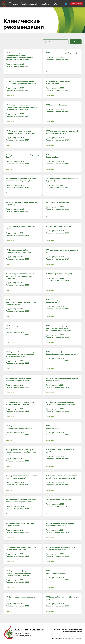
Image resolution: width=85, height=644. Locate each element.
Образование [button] (48, 3)
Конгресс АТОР (45, 5)
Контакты (55, 5)
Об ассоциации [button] (14, 3)
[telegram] (66, 4)
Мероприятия (25, 3)
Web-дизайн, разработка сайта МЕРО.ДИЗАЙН (67, 638)
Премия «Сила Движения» (29, 5)
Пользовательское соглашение (72, 631)
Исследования (37, 3)
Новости (16, 5)
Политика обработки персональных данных (68, 629)
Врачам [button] (57, 3)
